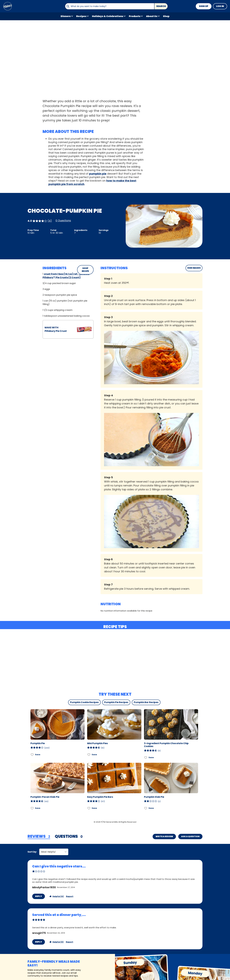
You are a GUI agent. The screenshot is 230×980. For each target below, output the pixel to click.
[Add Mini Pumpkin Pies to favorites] (89, 755)
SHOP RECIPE (85, 270)
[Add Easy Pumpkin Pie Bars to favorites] (89, 808)
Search (161, 6)
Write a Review (164, 836)
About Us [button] (152, 16)
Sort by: (32, 852)
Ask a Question (190, 836)
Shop (166, 16)
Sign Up (204, 6)
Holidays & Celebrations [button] (108, 16)
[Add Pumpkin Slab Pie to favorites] (146, 808)
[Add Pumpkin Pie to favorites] (32, 755)
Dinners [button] (66, 16)
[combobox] (110, 6)
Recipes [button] (81, 16)
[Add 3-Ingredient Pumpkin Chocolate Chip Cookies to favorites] (146, 757)
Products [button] (135, 16)
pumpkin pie (98, 174)
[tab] (39, 837)
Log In (220, 6)
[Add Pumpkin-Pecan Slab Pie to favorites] (32, 808)
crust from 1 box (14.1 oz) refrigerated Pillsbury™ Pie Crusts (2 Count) (66, 276)
